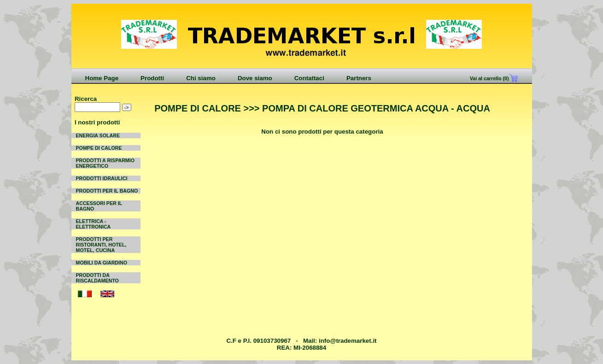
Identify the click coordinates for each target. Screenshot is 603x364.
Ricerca (86, 99)
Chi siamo (201, 78)
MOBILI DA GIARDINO (102, 263)
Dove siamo (255, 78)
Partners (359, 78)
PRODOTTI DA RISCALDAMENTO (97, 278)
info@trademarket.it (348, 341)
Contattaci (309, 78)
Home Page (102, 78)
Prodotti (152, 78)
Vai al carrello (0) (489, 78)
